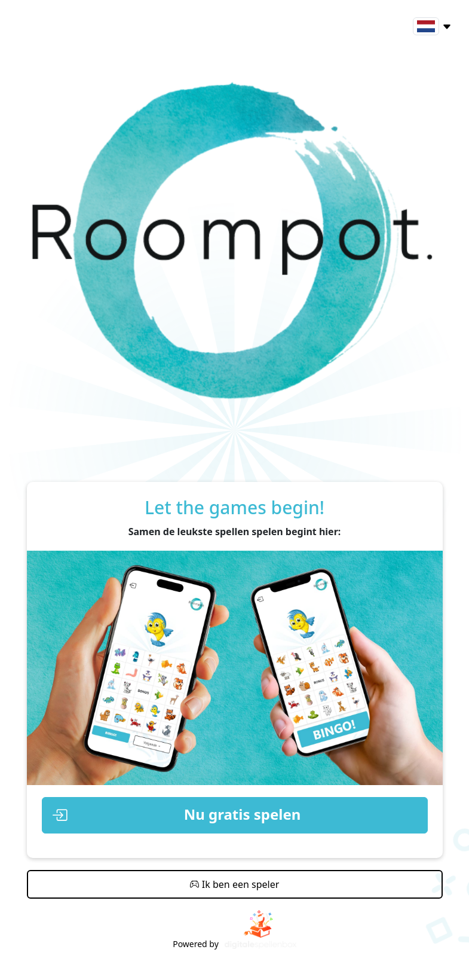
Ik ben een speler (235, 884)
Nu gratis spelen (176, 815)
